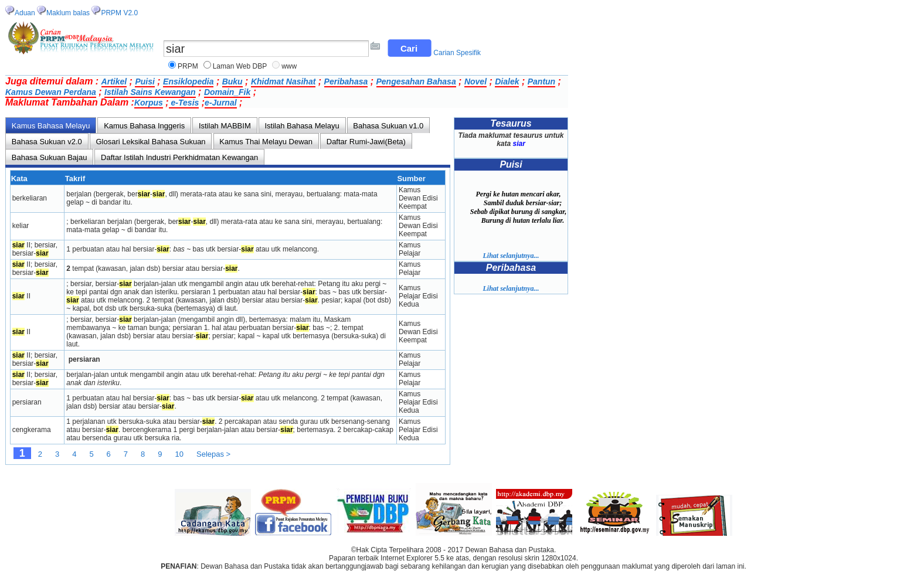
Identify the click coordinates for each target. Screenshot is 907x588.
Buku (232, 81)
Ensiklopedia (188, 81)
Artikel (114, 81)
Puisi (145, 81)
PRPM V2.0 (119, 13)
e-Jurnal (220, 103)
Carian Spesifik (457, 53)
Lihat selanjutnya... (511, 256)
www (289, 66)
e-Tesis (184, 103)
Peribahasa (346, 81)
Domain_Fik (227, 92)
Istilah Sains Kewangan (150, 92)
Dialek (507, 81)
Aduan (25, 13)
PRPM (188, 66)
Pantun (541, 81)
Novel (475, 81)
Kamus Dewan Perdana (51, 92)
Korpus (149, 103)
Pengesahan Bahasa (416, 81)
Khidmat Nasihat (283, 81)
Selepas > (213, 454)
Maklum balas (68, 13)
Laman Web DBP (240, 66)
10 (179, 454)
